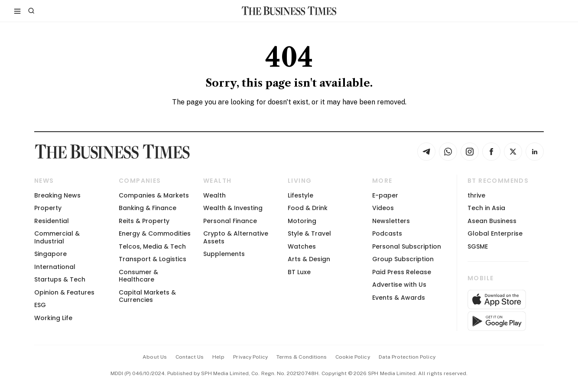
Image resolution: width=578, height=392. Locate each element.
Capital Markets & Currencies (147, 296)
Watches (302, 246)
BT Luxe (299, 272)
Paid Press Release (402, 272)
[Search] (31, 11)
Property (48, 208)
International (55, 267)
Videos (383, 208)
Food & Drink (308, 208)
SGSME (478, 246)
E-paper (385, 195)
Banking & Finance (148, 208)
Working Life (53, 318)
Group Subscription (403, 259)
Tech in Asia (486, 208)
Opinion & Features (64, 292)
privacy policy (250, 357)
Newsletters (391, 221)
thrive (476, 195)
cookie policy (353, 357)
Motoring (302, 221)
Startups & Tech (60, 279)
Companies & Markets (154, 195)
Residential (52, 221)
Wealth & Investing (233, 208)
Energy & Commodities (155, 233)
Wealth (214, 195)
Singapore (50, 254)
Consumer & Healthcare (138, 276)
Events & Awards (399, 298)
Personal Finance (230, 221)
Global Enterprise (495, 233)
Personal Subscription (407, 246)
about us (154, 357)
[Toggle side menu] (17, 11)
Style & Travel (309, 233)
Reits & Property (144, 221)
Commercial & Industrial (57, 237)
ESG (40, 305)
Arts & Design (309, 259)
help (218, 357)
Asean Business (492, 221)
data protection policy (407, 357)
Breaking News (57, 195)
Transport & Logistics (153, 259)
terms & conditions (302, 357)
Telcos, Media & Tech (152, 246)
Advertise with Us (399, 285)
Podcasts (387, 233)
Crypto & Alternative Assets (236, 237)
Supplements (224, 254)
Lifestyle (300, 195)
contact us (190, 357)
